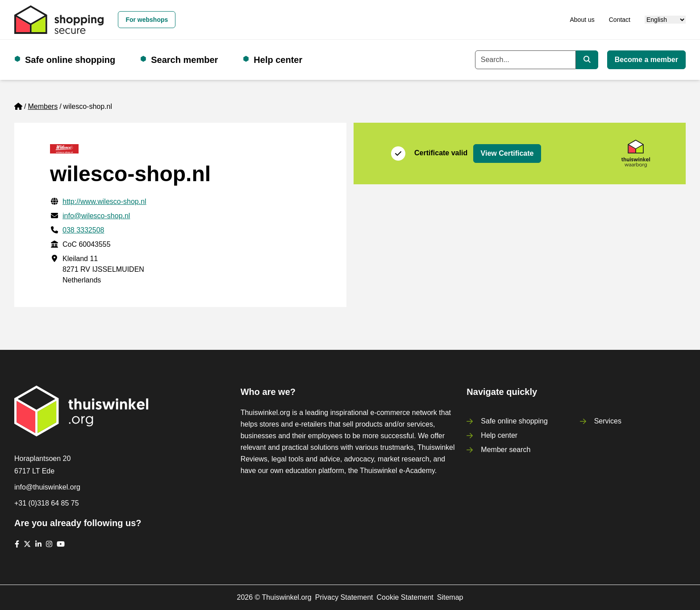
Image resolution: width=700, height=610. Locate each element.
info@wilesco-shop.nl (96, 216)
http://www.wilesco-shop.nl (104, 201)
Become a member (646, 60)
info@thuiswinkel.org (47, 487)
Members (43, 106)
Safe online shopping (70, 60)
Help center (278, 60)
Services (608, 421)
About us (582, 20)
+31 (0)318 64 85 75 (47, 503)
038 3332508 (83, 230)
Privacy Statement (344, 597)
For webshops (147, 20)
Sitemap (450, 597)
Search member (184, 60)
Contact (620, 20)
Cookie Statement (405, 597)
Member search (506, 450)
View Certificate (507, 153)
